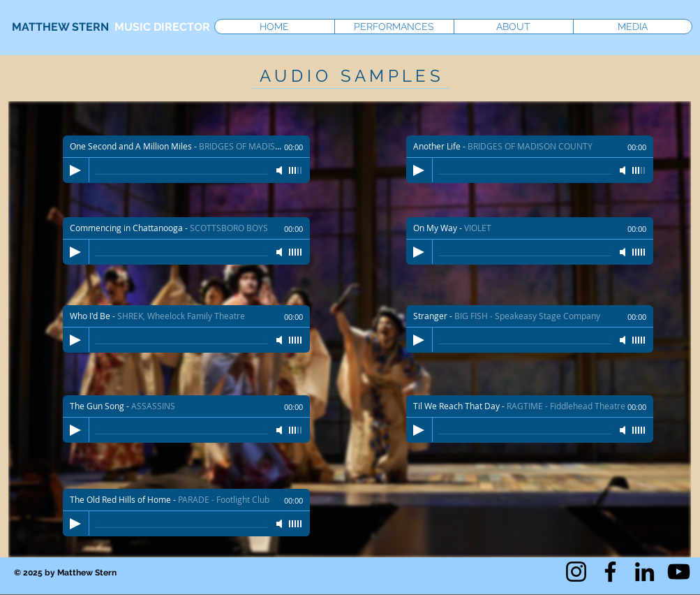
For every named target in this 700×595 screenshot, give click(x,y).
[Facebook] (610, 572)
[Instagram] (576, 572)
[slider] (296, 524)
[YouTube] (679, 572)
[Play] (75, 524)
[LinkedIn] (645, 572)
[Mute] (281, 524)
